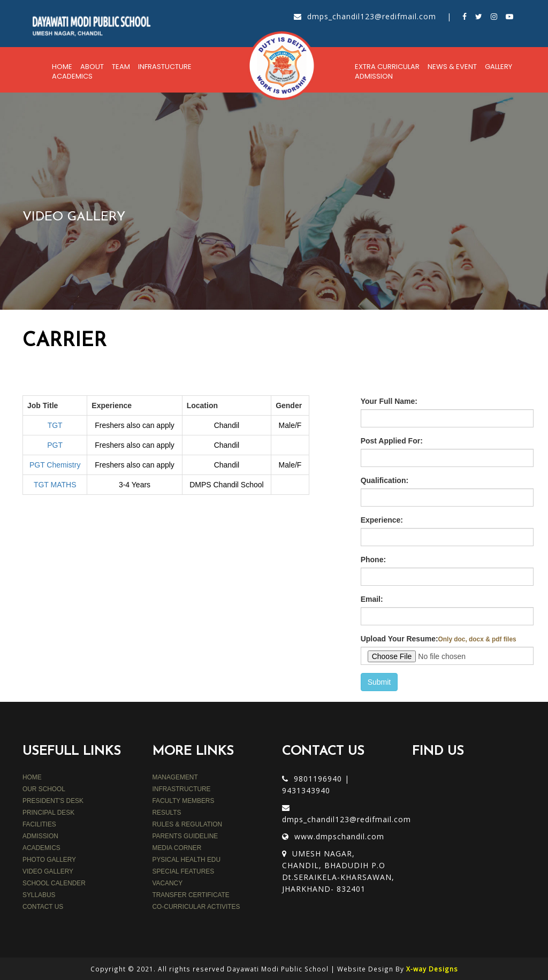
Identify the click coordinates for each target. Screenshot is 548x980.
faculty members (184, 801)
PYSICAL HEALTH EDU (187, 860)
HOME (32, 777)
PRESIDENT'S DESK (53, 801)
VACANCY (168, 883)
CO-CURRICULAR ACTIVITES (196, 907)
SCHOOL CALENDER (54, 883)
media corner (177, 848)
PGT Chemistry (55, 465)
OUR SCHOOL (44, 789)
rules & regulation (188, 824)
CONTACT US (43, 907)
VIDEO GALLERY (48, 871)
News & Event (452, 67)
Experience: (382, 520)
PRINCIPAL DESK (48, 813)
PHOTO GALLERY (49, 860)
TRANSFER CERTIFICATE (191, 895)
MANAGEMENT (175, 777)
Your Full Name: (389, 401)
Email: (372, 599)
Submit (379, 682)
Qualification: (385, 480)
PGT (55, 445)
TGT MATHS (55, 485)
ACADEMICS (41, 848)
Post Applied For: (392, 441)
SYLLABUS (39, 895)
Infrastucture (165, 67)
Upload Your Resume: (439, 639)
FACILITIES (39, 824)
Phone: (373, 560)
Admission (374, 76)
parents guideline (185, 836)
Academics (72, 76)
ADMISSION (40, 836)
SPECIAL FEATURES (184, 871)
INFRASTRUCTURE (182, 789)
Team (121, 67)
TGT (55, 425)
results (167, 813)
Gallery (498, 67)
